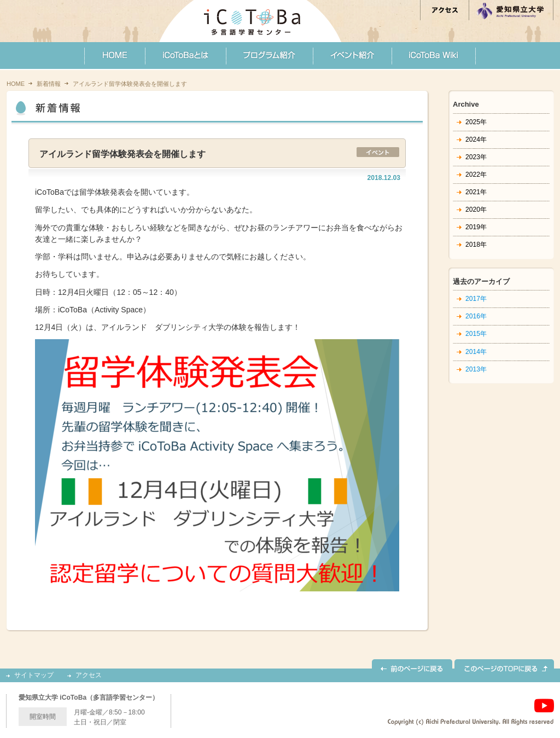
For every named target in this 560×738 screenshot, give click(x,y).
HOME (16, 84)
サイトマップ (34, 675)
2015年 (476, 334)
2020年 (476, 210)
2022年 (476, 175)
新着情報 (49, 84)
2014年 (476, 352)
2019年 (476, 227)
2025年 (476, 122)
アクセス (89, 675)
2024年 (476, 140)
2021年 (476, 192)
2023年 (476, 157)
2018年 (476, 245)
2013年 (476, 369)
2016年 (476, 316)
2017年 (476, 299)
